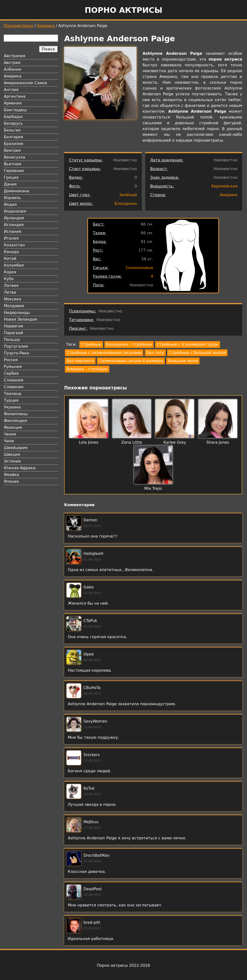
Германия (14, 171)
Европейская (224, 186)
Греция (11, 177)
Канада (11, 252)
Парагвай (14, 333)
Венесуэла (14, 157)
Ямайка (11, 475)
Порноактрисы (18, 26)
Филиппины (16, 414)
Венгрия (12, 150)
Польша (12, 340)
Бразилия (14, 144)
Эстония (12, 461)
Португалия (16, 346)
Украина (12, 407)
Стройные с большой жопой (197, 353)
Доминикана (17, 191)
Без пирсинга (80, 361)
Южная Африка (20, 468)
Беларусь (13, 123)
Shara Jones (218, 442)
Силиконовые (139, 268)
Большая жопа (183, 361)
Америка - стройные (87, 369)
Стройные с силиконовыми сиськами (104, 353)
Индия (10, 204)
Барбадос (14, 117)
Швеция (12, 454)
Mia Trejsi (153, 488)
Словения (14, 387)
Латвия (11, 286)
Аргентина (15, 96)
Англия (11, 90)
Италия (11, 238)
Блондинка (126, 204)
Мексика (13, 299)
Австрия (12, 63)
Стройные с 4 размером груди (188, 344)
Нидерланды (17, 313)
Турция (11, 400)
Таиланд (13, 394)
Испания (13, 231)
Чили (9, 441)
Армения (13, 103)
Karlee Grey (175, 442)
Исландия (14, 225)
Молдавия (14, 306)
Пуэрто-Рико (17, 353)
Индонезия (15, 211)
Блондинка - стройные (129, 344)
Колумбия (14, 265)
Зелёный (128, 195)
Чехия (10, 434)
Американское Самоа (25, 83)
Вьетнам (13, 164)
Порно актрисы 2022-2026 (123, 965)
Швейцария (16, 448)
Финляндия (15, 421)
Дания (10, 184)
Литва (10, 292)
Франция (13, 427)
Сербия (11, 373)
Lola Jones (89, 442)
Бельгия (12, 130)
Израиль (12, 198)
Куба (9, 279)
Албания (12, 69)
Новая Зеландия (20, 319)
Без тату (155, 353)
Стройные (91, 344)
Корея (10, 272)
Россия (11, 360)
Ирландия (14, 218)
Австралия (15, 56)
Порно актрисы (123, 10)
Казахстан (14, 245)
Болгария (13, 137)
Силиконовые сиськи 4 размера (131, 361)
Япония (11, 481)
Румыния (13, 367)
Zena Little (132, 442)
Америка (46, 26)
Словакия (14, 380)
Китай (10, 259)
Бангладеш (15, 110)
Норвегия (14, 326)
